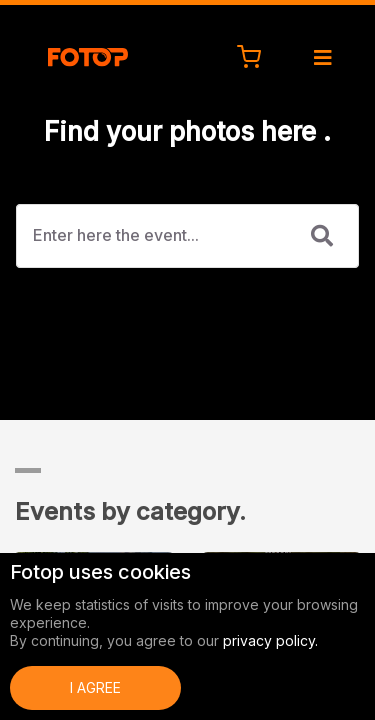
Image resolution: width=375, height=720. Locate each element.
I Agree (95, 687)
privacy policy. (270, 640)
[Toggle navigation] (330, 58)
